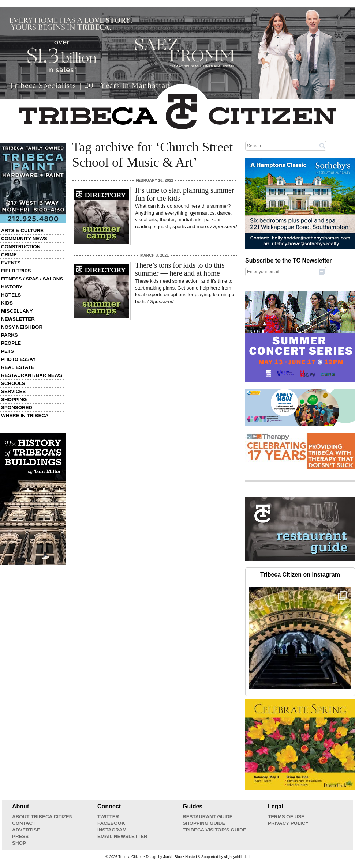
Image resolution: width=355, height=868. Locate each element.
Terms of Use (286, 817)
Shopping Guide (204, 823)
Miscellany (17, 311)
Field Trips (16, 271)
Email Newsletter (122, 836)
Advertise (26, 830)
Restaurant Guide (208, 817)
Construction (21, 247)
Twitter (108, 817)
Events (11, 263)
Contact (24, 823)
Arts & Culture (22, 231)
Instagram (112, 830)
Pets (8, 351)
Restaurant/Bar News (32, 375)
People (11, 343)
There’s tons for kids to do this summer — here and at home (180, 269)
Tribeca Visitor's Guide (214, 830)
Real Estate (18, 367)
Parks (10, 335)
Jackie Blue (173, 857)
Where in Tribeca (25, 416)
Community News (24, 239)
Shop (19, 843)
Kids (7, 303)
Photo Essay (18, 359)
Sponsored (17, 407)
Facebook (111, 823)
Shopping (14, 399)
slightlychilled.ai (237, 857)
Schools (13, 383)
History (12, 287)
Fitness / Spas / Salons (32, 279)
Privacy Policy (288, 823)
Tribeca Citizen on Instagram (300, 575)
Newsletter (18, 319)
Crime (9, 255)
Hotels (11, 295)
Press (20, 836)
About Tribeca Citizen (42, 817)
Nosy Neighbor (22, 327)
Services (13, 391)
